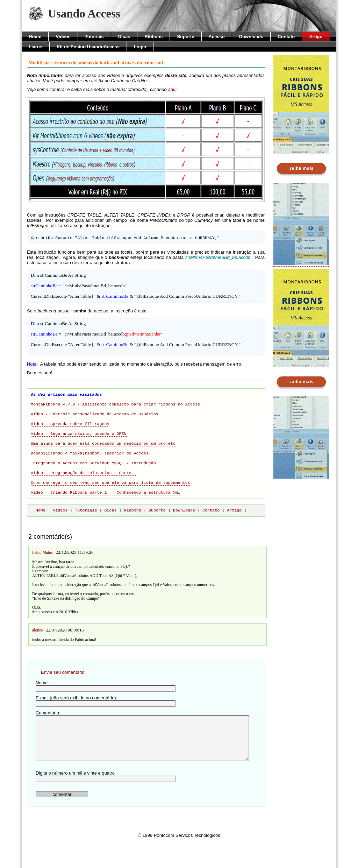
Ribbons (153, 37)
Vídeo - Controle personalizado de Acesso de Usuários (95, 422)
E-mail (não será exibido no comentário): (106, 720)
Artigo (316, 37)
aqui (172, 89)
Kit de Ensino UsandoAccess (88, 47)
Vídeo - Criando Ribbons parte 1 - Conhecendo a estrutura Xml (106, 511)
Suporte (185, 37)
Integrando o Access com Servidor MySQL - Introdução (93, 478)
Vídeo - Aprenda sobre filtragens (70, 433)
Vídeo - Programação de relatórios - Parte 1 (84, 489)
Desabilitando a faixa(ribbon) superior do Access (90, 466)
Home (35, 37)
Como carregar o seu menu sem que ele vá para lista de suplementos (110, 500)
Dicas (124, 37)
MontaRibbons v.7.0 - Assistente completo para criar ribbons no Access (115, 410)
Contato (286, 37)
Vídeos (63, 37)
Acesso (217, 37)
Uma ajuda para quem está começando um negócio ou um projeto (103, 455)
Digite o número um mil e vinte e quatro (106, 795)
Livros (35, 47)
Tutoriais (94, 37)
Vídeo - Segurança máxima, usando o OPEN (79, 444)
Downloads (251, 37)
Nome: (106, 705)
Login (140, 47)
